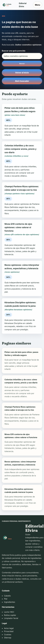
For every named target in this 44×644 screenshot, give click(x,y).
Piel (6, 599)
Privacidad (9, 631)
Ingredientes (10, 602)
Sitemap (8, 638)
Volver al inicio (22, 73)
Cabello (7, 596)
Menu (38, 5)
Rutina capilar (10, 615)
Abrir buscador (22, 81)
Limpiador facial (11, 618)
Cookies (8, 635)
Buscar (22, 64)
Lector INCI (9, 612)
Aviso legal (9, 628)
